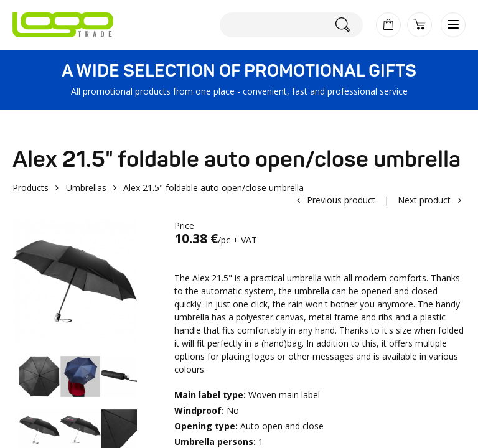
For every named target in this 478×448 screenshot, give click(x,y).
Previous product (341, 200)
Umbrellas (86, 188)
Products (30, 188)
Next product (424, 200)
